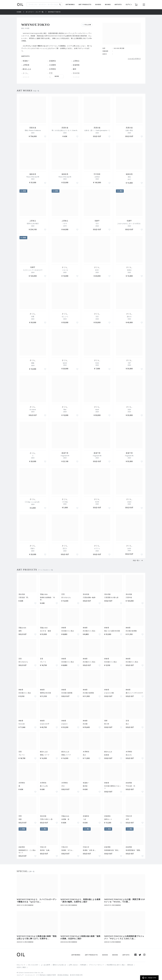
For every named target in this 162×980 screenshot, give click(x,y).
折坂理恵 (76, 65)
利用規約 (83, 965)
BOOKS (108, 5)
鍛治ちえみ (27, 69)
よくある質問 (46, 965)
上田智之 (76, 61)
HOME (19, 12)
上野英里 (26, 65)
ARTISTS (118, 5)
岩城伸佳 (52, 61)
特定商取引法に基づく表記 (116, 965)
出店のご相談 (21, 967)
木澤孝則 (52, 69)
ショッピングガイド (134, 59)
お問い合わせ (73, 965)
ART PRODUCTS (85, 5)
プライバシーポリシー (97, 965)
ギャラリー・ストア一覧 (35, 12)
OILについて (21, 965)
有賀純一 (26, 61)
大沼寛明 (52, 65)
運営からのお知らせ (59, 965)
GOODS (98, 5)
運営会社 (130, 965)
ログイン (129, 5)
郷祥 (75, 69)
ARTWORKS (70, 5)
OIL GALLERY (33, 965)
